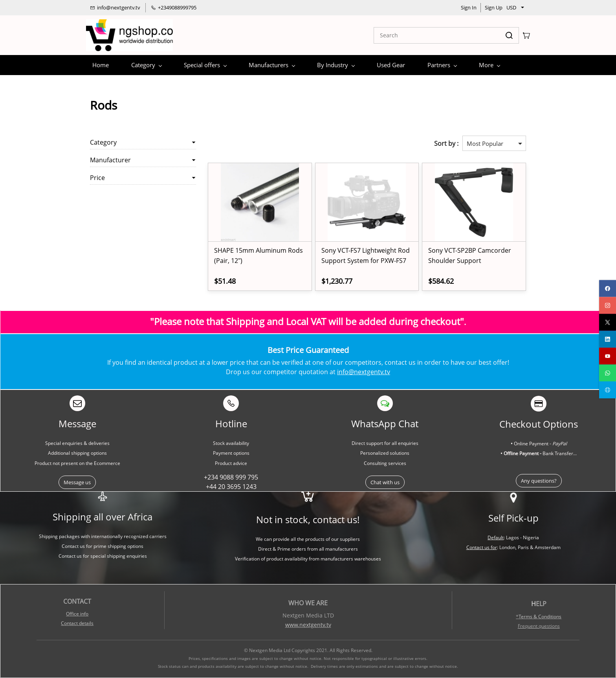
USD (511, 7)
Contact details (77, 623)
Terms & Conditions (540, 616)
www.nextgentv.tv (308, 625)
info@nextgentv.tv (364, 372)
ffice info (79, 614)
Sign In (469, 7)
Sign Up (494, 7)
